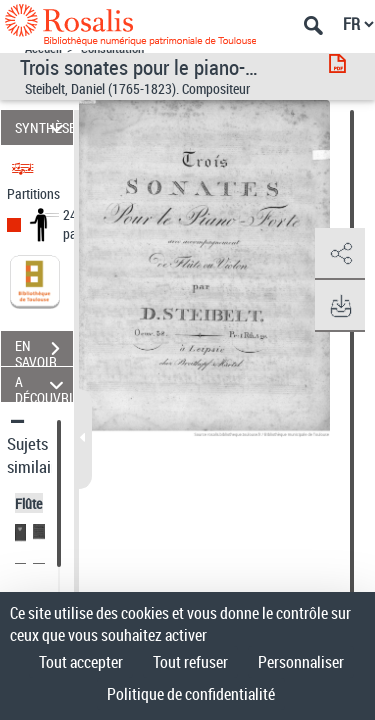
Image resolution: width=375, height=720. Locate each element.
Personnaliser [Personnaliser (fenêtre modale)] (301, 662)
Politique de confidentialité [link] (191, 694)
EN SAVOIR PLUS (44, 351)
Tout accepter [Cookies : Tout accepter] (81, 662)
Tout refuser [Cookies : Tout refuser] (190, 662)
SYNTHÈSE (44, 127)
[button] (340, 254)
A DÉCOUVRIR (44, 384)
